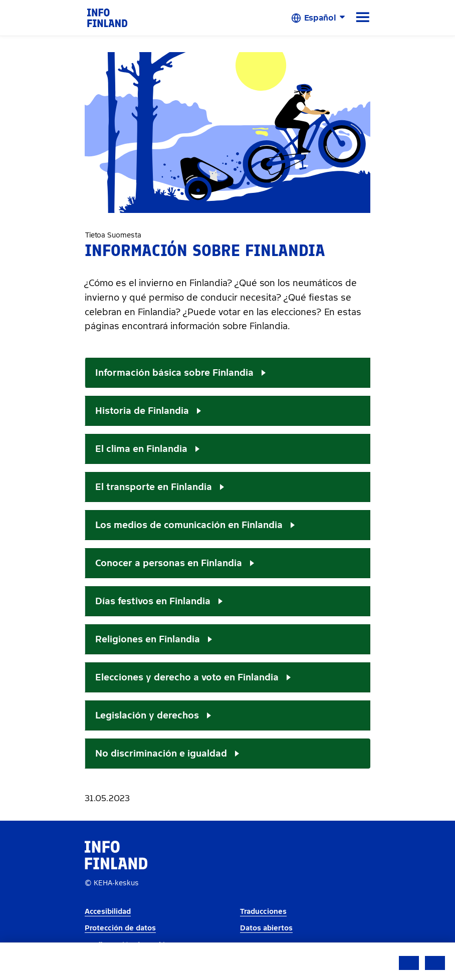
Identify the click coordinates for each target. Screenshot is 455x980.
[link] (107, 17)
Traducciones (263, 912)
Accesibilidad (108, 912)
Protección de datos (120, 928)
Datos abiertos (266, 928)
